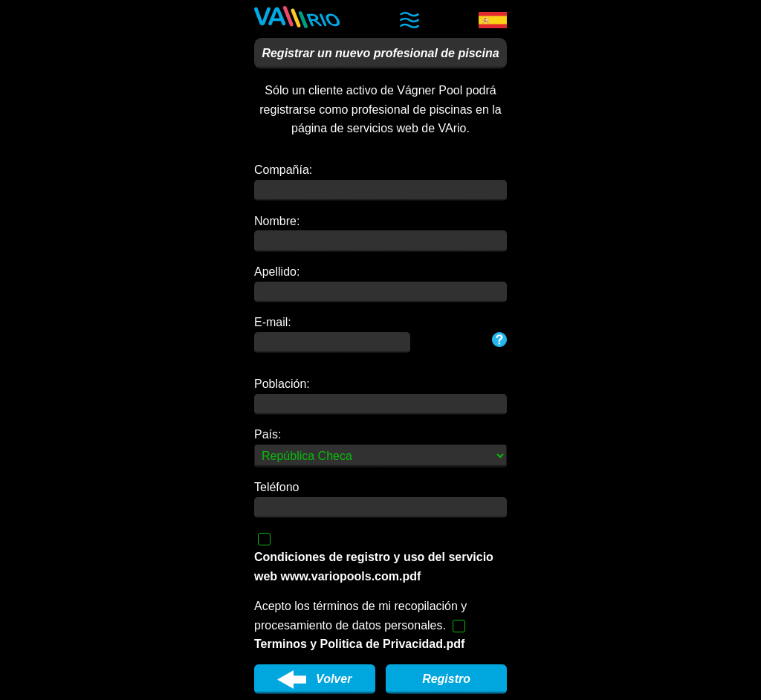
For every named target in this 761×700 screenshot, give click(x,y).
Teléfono (277, 487)
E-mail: (273, 322)
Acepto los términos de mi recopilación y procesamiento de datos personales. (360, 625)
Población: (282, 384)
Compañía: (283, 170)
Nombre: (277, 221)
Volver (314, 680)
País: (268, 434)
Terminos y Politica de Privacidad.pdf (359, 644)
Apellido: (277, 272)
